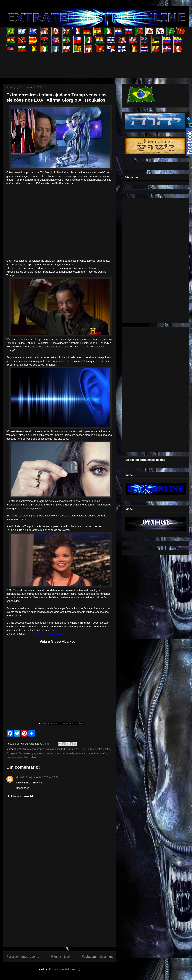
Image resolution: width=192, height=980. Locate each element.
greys (35, 753)
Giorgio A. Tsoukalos (18, 753)
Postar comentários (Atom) (64, 969)
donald (50, 749)
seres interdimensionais (60, 753)
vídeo (33, 757)
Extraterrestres (95, 749)
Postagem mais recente (23, 957)
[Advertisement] (79, 62)
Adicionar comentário (21, 796)
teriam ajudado (84, 753)
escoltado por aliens (67, 749)
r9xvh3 (20, 777)
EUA (82, 749)
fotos (108, 749)
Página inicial (60, 957)
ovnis (42, 753)
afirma (25, 749)
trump (97, 753)
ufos (105, 753)
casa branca (37, 749)
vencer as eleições (17, 757)
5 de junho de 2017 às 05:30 (42, 777)
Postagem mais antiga (97, 957)
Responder (22, 788)
